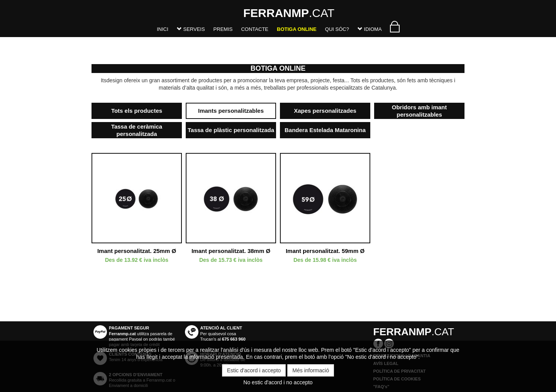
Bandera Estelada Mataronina (325, 130)
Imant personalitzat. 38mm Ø (231, 251)
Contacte (255, 29)
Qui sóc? (337, 29)
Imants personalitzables (231, 111)
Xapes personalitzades (325, 111)
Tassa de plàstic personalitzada (231, 130)
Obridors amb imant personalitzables (420, 111)
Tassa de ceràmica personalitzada (137, 130)
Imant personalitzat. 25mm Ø (137, 251)
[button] (191, 31)
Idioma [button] (370, 29)
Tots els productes (137, 111)
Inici (163, 29)
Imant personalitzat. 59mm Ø (325, 251)
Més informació (311, 370)
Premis (223, 29)
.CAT (253, 13)
